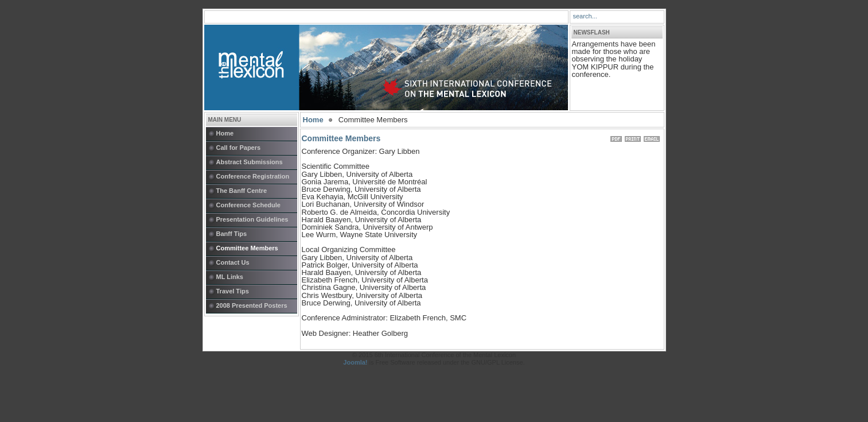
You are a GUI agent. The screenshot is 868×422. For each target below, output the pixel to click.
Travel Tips (233, 291)
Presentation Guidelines (252, 219)
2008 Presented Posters (252, 305)
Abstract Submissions (250, 162)
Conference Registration (253, 176)
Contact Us (233, 262)
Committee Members (247, 248)
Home (225, 133)
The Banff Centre (242, 191)
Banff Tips (232, 234)
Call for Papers (239, 148)
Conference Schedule (248, 205)
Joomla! (355, 362)
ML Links (230, 277)
